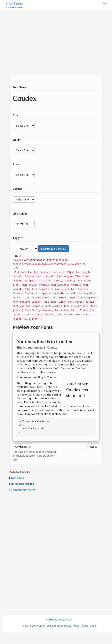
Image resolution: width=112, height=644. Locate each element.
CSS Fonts (14, 4)
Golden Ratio (23, 447)
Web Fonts (17, 478)
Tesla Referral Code (84, 626)
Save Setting (53, 249)
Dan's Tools (45, 626)
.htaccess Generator (23, 490)
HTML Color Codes (22, 484)
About (57, 626)
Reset (93, 447)
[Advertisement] (55, 44)
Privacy (67, 626)
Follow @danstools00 (59, 620)
